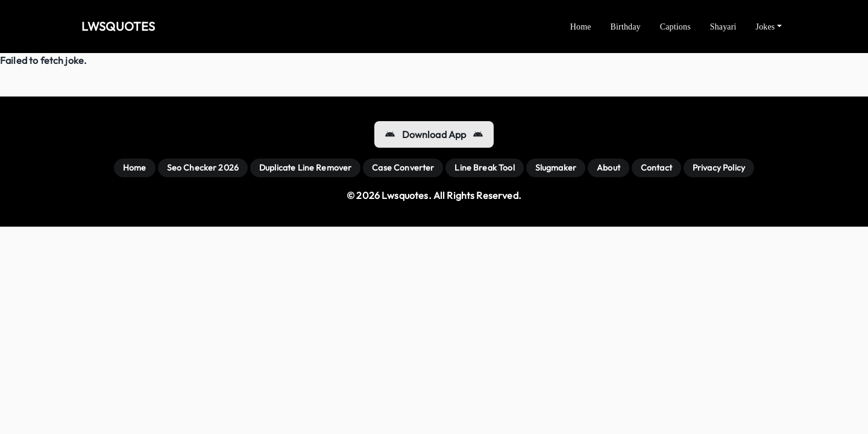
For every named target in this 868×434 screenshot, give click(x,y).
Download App (434, 134)
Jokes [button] (766, 27)
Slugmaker (556, 168)
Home (581, 27)
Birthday (626, 27)
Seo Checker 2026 (203, 168)
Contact (656, 168)
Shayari (723, 27)
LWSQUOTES (118, 26)
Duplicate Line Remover (305, 168)
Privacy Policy (719, 168)
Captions (675, 27)
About (609, 168)
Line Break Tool (484, 168)
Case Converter (403, 168)
